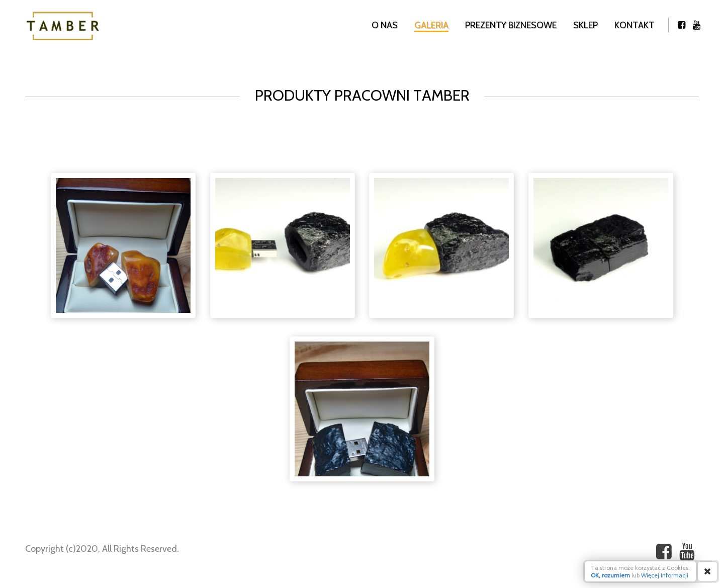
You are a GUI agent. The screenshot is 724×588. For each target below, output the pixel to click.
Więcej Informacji (665, 575)
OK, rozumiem (610, 575)
